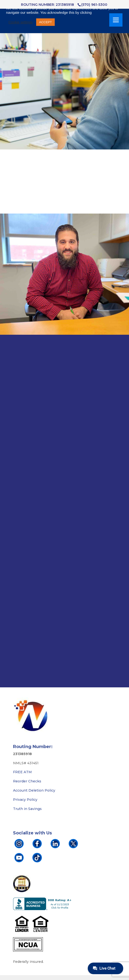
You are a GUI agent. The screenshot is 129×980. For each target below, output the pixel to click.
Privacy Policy (25, 800)
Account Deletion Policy (34, 790)
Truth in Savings (27, 809)
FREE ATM (22, 772)
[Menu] (116, 20)
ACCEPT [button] (45, 22)
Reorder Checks (27, 781)
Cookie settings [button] (20, 22)
